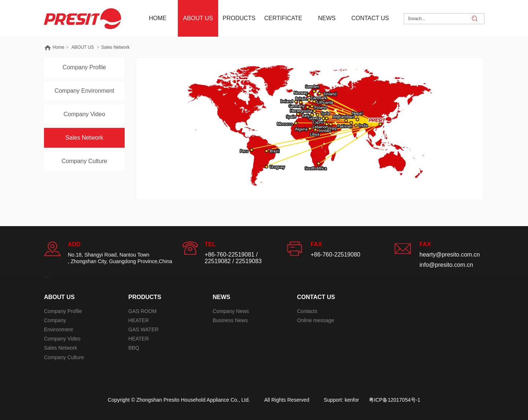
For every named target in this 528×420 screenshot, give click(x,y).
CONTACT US (316, 297)
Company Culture (64, 357)
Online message (316, 320)
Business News (230, 320)
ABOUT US (83, 47)
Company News (231, 311)
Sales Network (115, 47)
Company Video (62, 339)
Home (58, 47)
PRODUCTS (145, 297)
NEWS (221, 297)
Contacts (307, 311)
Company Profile (63, 311)
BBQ (134, 348)
